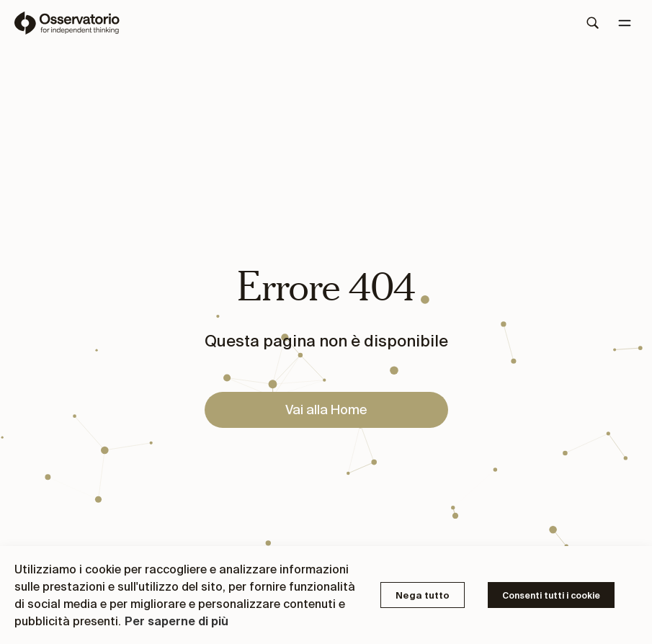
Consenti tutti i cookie (551, 595)
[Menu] (625, 23)
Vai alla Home (326, 410)
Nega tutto (423, 595)
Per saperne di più (177, 621)
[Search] (593, 23)
